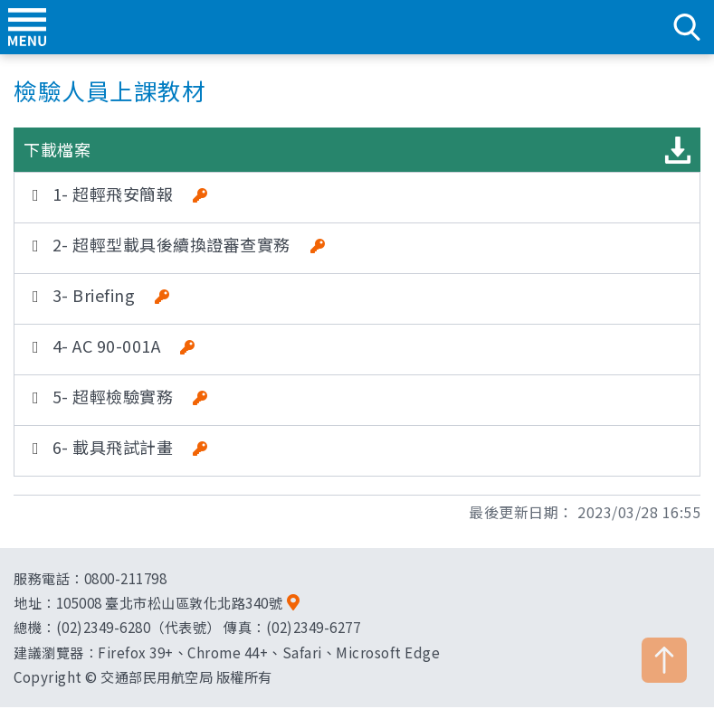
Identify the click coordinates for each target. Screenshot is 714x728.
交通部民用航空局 (357, 27)
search (687, 27)
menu (27, 27)
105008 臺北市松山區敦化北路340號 (170, 602)
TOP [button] (664, 660)
